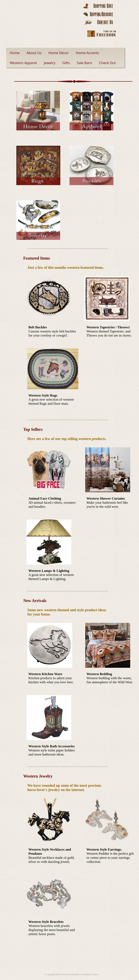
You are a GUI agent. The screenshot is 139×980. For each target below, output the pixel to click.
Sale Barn (85, 63)
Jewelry (50, 63)
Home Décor (59, 53)
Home (15, 53)
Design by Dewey (91, 974)
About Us (34, 53)
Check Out (108, 63)
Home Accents (87, 53)
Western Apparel (23, 63)
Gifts (66, 63)
